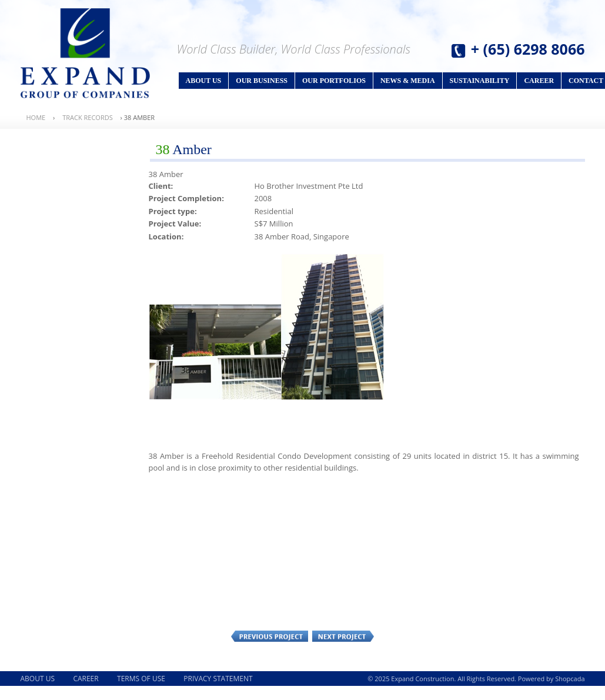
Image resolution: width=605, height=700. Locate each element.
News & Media (408, 81)
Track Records (88, 117)
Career (539, 81)
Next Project (343, 636)
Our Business (262, 81)
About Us (204, 81)
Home (36, 117)
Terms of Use (141, 679)
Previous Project (270, 636)
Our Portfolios (334, 81)
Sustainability (480, 81)
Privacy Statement (218, 679)
